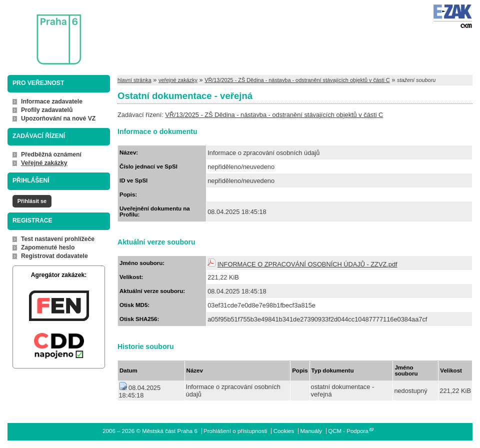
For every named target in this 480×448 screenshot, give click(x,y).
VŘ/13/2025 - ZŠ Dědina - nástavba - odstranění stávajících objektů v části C (297, 80)
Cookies (284, 431)
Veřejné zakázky (44, 163)
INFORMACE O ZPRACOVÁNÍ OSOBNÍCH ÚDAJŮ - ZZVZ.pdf (307, 264)
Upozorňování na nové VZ (58, 118)
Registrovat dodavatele (54, 256)
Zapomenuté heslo (48, 247)
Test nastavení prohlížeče (58, 239)
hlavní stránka (134, 80)
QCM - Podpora (348, 431)
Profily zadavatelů (47, 110)
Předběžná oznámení (51, 154)
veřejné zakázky (178, 80)
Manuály (311, 431)
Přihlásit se (32, 201)
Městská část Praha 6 (44, 33)
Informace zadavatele (52, 101)
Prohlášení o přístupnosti (235, 431)
